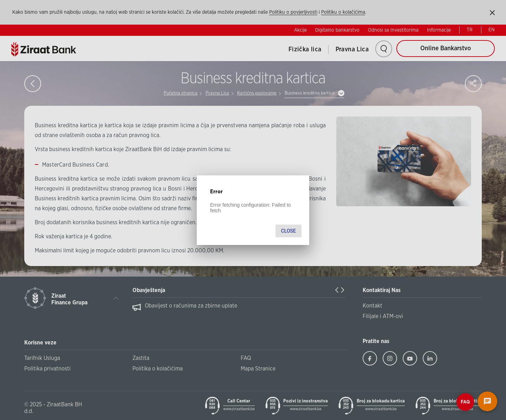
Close (288, 231)
